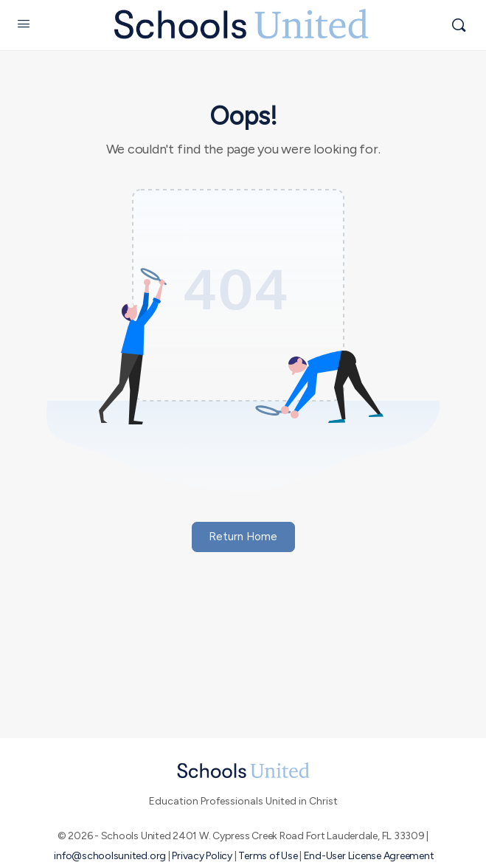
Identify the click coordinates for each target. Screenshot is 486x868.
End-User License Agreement (369, 856)
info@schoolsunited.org (110, 856)
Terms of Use (268, 856)
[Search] (459, 25)
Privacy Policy (202, 856)
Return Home (243, 537)
